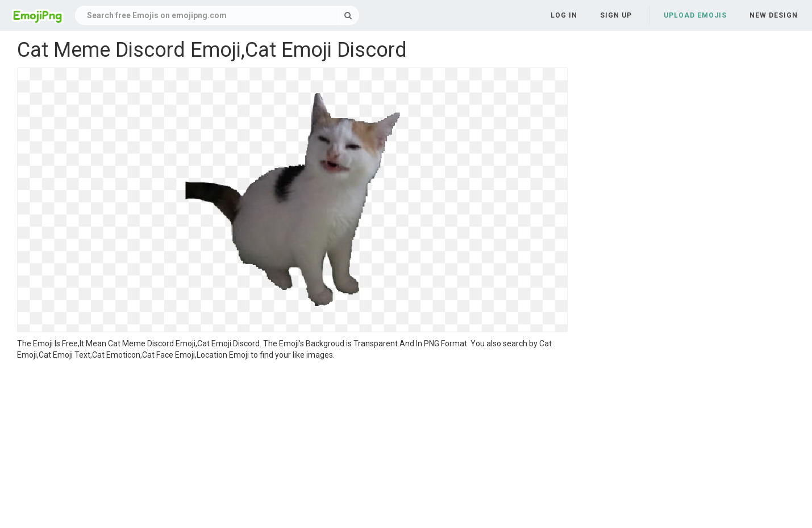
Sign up (616, 15)
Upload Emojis (695, 15)
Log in (564, 15)
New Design (774, 15)
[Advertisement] (292, 446)
